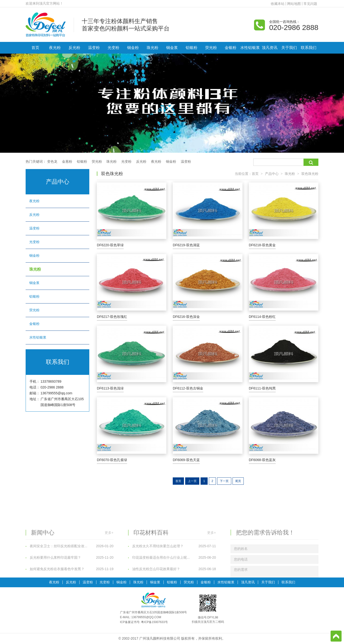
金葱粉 (67, 161)
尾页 (238, 481)
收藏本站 (278, 4)
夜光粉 (55, 48)
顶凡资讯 (270, 48)
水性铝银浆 (250, 48)
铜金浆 (172, 48)
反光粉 (74, 48)
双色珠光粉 (310, 174)
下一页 (224, 481)
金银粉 (231, 48)
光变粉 (113, 48)
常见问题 (310, 4)
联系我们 (309, 48)
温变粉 (94, 48)
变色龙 (52, 161)
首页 (35, 48)
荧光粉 (211, 48)
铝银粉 (192, 48)
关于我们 (289, 48)
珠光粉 (152, 48)
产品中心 (272, 174)
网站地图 (294, 4)
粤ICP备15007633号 (154, 622)
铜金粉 (133, 48)
